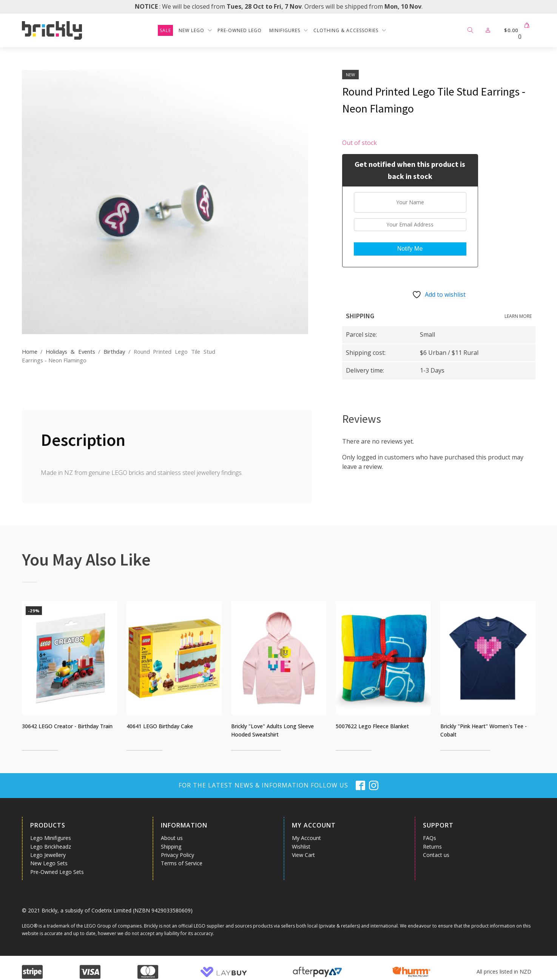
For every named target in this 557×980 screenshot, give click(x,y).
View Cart (303, 855)
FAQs (430, 838)
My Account (306, 838)
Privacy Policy (177, 855)
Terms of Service (182, 863)
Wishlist (301, 847)
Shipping (171, 847)
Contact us (436, 855)
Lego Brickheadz (51, 847)
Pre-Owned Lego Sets (57, 872)
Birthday (114, 351)
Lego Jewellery (48, 855)
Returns (432, 847)
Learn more (518, 316)
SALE (165, 30)
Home (30, 351)
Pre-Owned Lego (240, 30)
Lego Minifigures (51, 838)
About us (172, 838)
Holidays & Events (70, 351)
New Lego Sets (49, 863)
